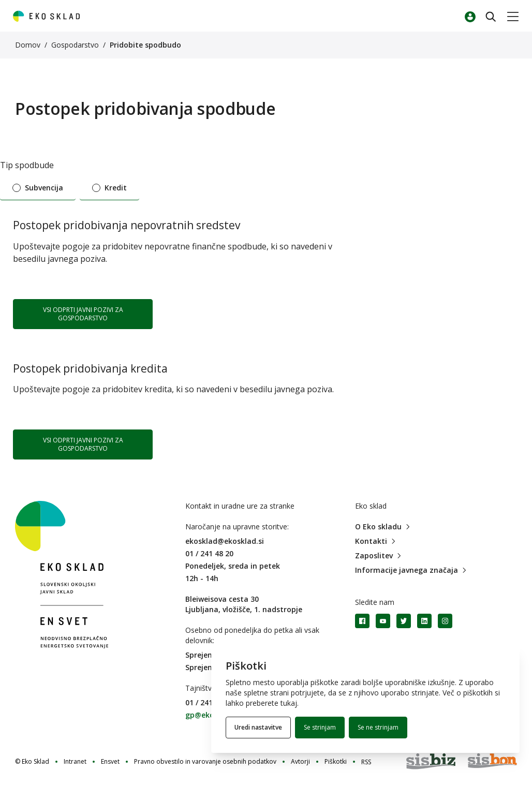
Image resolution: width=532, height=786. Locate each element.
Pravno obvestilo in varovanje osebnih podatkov (205, 762)
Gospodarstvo (75, 45)
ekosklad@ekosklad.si (225, 541)
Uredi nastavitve (258, 727)
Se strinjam (320, 727)
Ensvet (110, 762)
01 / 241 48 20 (209, 553)
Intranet (75, 762)
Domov (28, 45)
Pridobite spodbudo (145, 45)
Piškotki (336, 762)
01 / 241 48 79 (209, 702)
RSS (366, 762)
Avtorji (300, 762)
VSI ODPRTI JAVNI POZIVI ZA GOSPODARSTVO (83, 314)
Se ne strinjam (378, 727)
